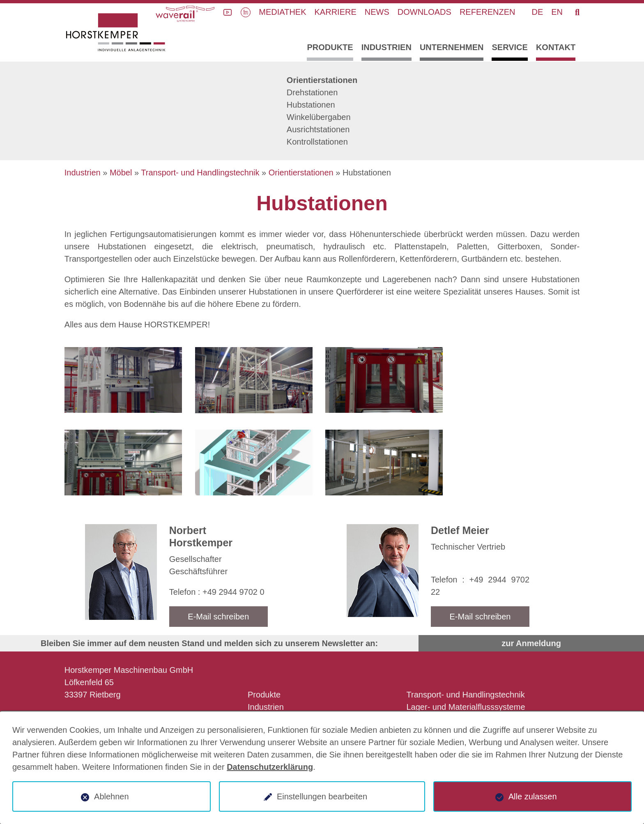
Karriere (336, 12)
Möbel (121, 173)
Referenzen (488, 12)
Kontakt (556, 47)
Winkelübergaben (319, 117)
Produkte (330, 47)
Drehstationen (312, 92)
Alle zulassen (533, 796)
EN (557, 12)
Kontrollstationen (317, 142)
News (377, 12)
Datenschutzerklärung (270, 767)
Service (509, 47)
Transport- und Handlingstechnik (200, 173)
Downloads (424, 12)
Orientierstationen (322, 80)
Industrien (386, 47)
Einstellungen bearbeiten (322, 796)
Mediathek (282, 12)
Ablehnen (112, 796)
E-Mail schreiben (218, 617)
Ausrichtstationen (318, 129)
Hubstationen (311, 105)
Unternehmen (452, 47)
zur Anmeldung (531, 643)
